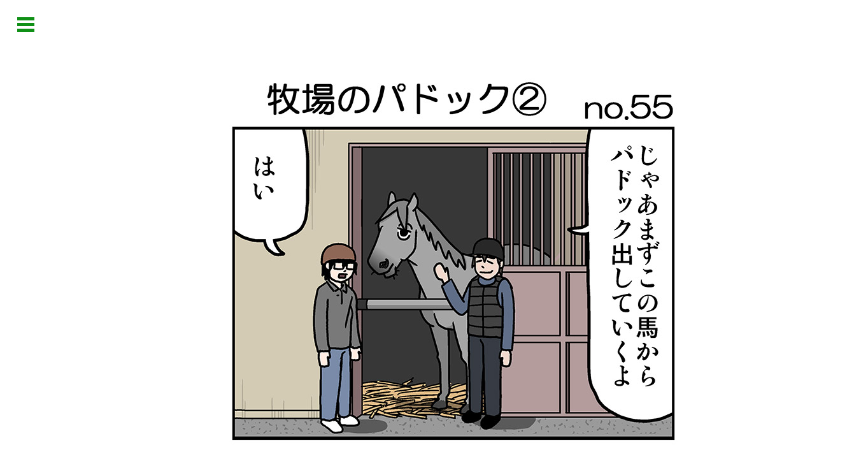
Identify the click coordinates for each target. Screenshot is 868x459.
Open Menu (26, 25)
